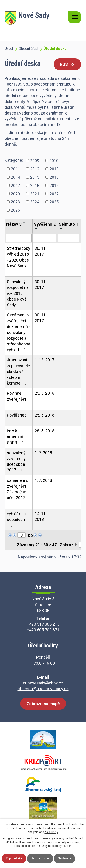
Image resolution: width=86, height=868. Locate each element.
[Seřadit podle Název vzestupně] (24, 222)
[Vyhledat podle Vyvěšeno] (45, 238)
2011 (15, 169)
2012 (35, 169)
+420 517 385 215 (43, 624)
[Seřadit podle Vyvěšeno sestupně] (36, 230)
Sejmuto (69, 224)
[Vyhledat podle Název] (19, 238)
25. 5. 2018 (44, 393)
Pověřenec (17, 418)
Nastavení (64, 858)
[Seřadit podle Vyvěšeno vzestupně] (36, 228)
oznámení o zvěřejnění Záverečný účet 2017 (18, 492)
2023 (15, 202)
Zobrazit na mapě (43, 704)
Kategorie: (14, 160)
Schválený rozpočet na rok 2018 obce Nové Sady (18, 293)
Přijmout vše (14, 858)
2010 (54, 161)
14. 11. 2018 (41, 517)
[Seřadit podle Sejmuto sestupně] (61, 230)
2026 (15, 210)
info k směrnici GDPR (16, 437)
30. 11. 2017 (41, 251)
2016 (54, 177)
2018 (35, 185)
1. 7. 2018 (43, 453)
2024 (35, 202)
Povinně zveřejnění (17, 399)
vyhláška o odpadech (16, 519)
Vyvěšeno (45, 224)
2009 (35, 161)
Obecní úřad (28, 49)
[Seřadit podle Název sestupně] (24, 224)
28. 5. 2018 (44, 431)
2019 (54, 185)
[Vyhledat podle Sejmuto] (69, 238)
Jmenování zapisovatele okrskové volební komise (18, 371)
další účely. (52, 832)
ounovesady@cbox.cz (43, 683)
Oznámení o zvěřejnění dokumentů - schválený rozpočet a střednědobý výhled (18, 332)
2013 (54, 169)
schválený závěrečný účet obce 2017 (16, 461)
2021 (35, 194)
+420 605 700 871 (43, 630)
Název (14, 224)
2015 (35, 177)
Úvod (9, 49)
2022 (54, 194)
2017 (15, 185)
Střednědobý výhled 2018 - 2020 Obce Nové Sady (19, 260)
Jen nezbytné (40, 858)
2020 (15, 194)
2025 (54, 202)
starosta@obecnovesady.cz (43, 689)
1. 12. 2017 (44, 360)
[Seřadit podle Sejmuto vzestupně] (61, 228)
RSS (68, 64)
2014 (15, 177)
